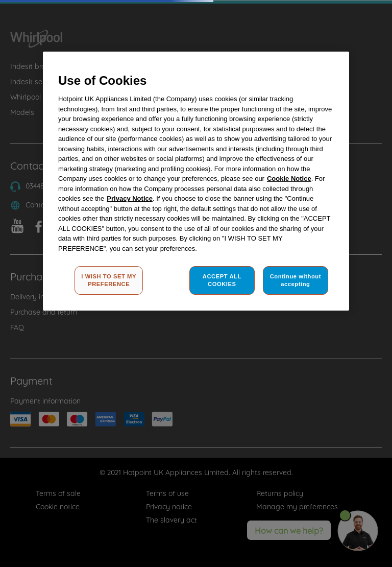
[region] (196, 181)
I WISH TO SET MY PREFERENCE (109, 280)
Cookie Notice (289, 179)
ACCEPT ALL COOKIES (222, 280)
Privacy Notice (130, 198)
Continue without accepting (296, 280)
